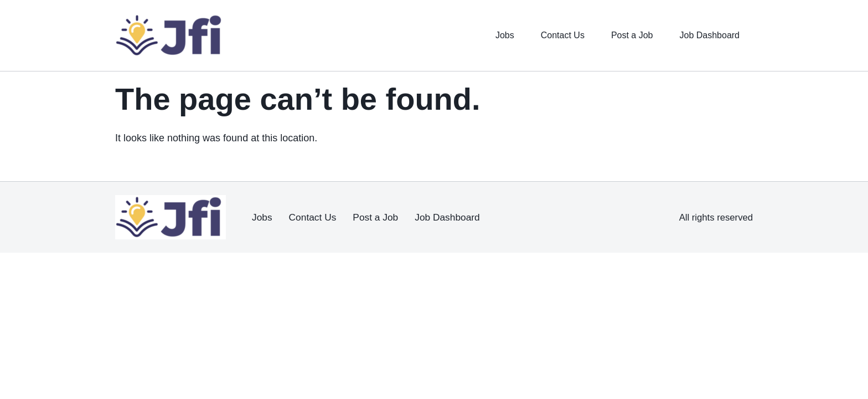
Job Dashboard (706, 35)
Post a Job (622, 35)
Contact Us (547, 35)
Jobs (485, 35)
